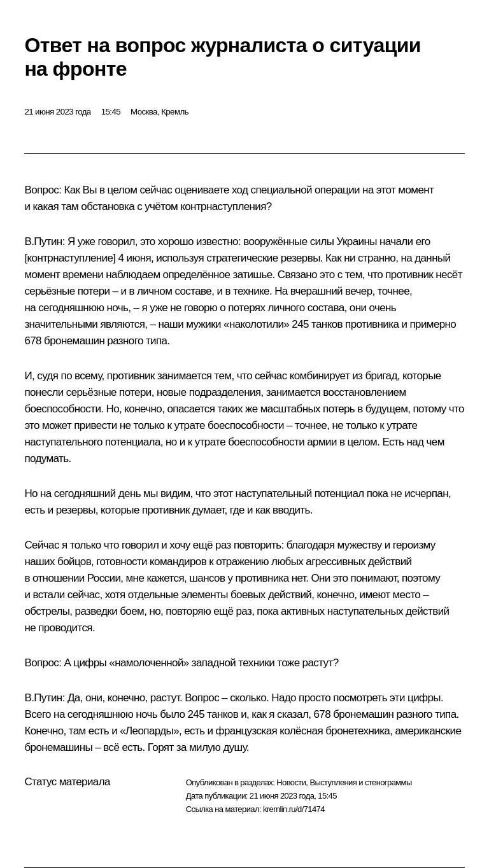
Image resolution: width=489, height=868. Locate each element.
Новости (291, 782)
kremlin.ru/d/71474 (294, 809)
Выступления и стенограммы (360, 782)
